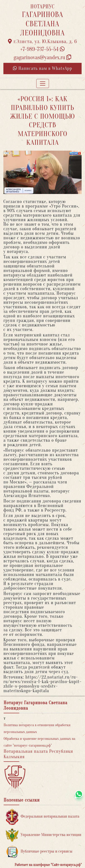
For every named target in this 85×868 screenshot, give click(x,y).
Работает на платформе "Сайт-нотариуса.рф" (48, 865)
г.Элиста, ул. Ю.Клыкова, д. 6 (42, 42)
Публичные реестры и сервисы (39, 852)
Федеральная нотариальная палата (43, 817)
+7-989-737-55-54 (43, 49)
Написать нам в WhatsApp (43, 68)
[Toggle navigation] (43, 83)
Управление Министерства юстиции (44, 835)
